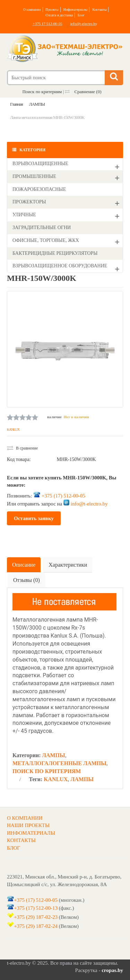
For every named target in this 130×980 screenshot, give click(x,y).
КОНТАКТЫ (21, 840)
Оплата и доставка (59, 15)
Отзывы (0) (27, 580)
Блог (81, 15)
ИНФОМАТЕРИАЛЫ (31, 833)
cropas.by (112, 970)
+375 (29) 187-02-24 (36, 926)
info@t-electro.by (84, 24)
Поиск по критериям (42, 92)
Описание (24, 565)
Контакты (99, 10)
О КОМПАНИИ (25, 818)
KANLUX (13, 430)
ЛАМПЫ (54, 755)
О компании (32, 10)
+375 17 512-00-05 (47, 24)
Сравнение (83, 92)
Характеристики (68, 565)
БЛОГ (14, 848)
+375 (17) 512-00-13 (36, 908)
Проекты (52, 10)
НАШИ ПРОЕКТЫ (28, 825)
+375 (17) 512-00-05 (63, 496)
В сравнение (22, 448)
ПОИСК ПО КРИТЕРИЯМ (47, 771)
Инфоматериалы (76, 10)
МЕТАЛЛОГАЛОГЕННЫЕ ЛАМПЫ (59, 763)
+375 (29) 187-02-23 (36, 917)
